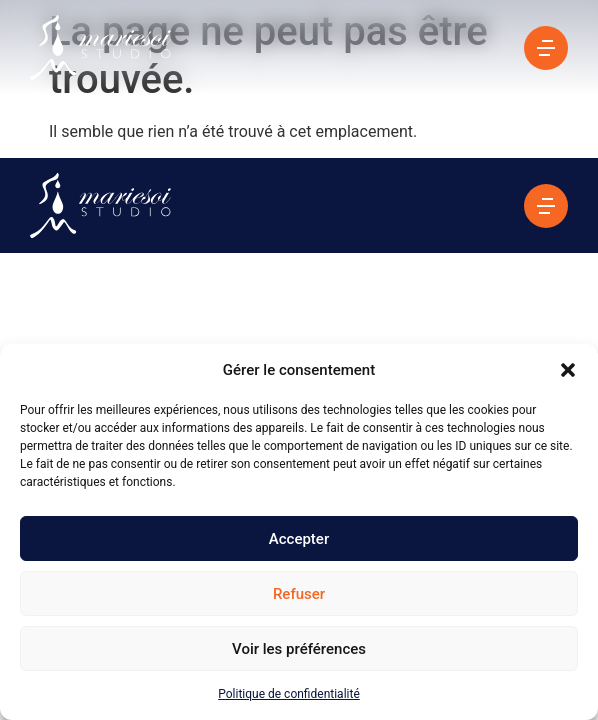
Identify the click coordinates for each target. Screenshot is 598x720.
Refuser (299, 594)
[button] (568, 370)
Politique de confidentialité (289, 694)
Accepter (299, 539)
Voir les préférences (299, 649)
